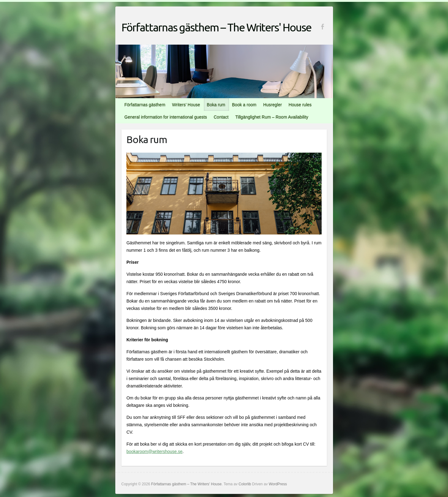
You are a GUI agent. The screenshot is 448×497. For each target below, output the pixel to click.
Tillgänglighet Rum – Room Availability (272, 117)
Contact (221, 117)
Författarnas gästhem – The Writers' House (216, 27)
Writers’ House (186, 105)
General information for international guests (166, 117)
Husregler (273, 105)
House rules (300, 105)
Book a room (244, 105)
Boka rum (216, 105)
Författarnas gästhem (145, 105)
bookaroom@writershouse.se (154, 451)
